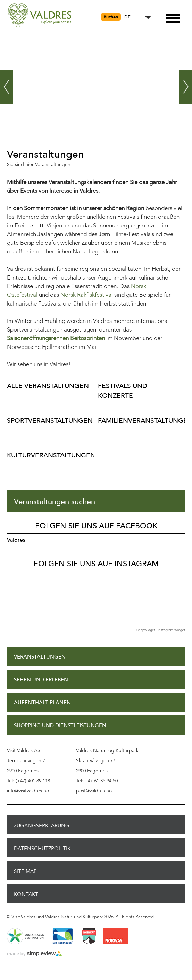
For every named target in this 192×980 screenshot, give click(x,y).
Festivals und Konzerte (123, 391)
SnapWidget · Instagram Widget (161, 630)
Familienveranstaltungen (140, 420)
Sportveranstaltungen (49, 420)
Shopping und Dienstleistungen (60, 726)
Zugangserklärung (42, 826)
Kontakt (26, 894)
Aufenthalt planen (42, 703)
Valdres (16, 540)
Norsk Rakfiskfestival (87, 295)
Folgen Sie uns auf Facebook (96, 526)
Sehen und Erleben (41, 680)
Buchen (111, 17)
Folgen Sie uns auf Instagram (96, 564)
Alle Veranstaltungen (48, 386)
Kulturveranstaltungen (49, 455)
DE (127, 17)
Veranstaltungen (40, 657)
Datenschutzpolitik (42, 849)
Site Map (25, 871)
